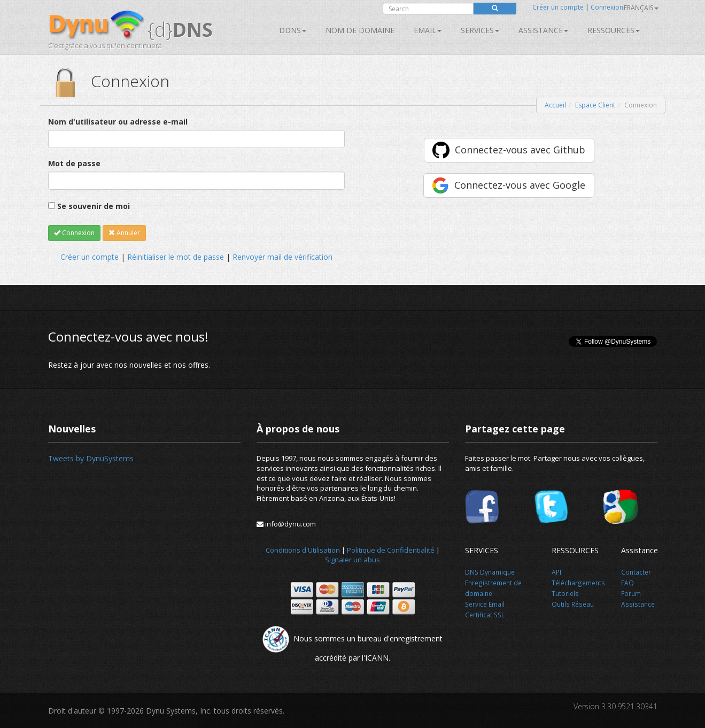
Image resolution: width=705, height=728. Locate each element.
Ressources (614, 30)
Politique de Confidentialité (391, 550)
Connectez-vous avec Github (520, 150)
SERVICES (480, 30)
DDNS (293, 30)
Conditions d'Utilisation (303, 550)
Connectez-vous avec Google (520, 185)
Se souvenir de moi (94, 206)
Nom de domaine (360, 30)
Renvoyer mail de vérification (282, 257)
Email (428, 30)
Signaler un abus (352, 560)
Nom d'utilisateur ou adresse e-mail (118, 122)
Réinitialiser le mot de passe (176, 257)
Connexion (607, 7)
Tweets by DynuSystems (91, 458)
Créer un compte (558, 7)
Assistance (543, 30)
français (641, 8)
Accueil (555, 105)
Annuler (124, 233)
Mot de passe (74, 163)
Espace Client (595, 105)
